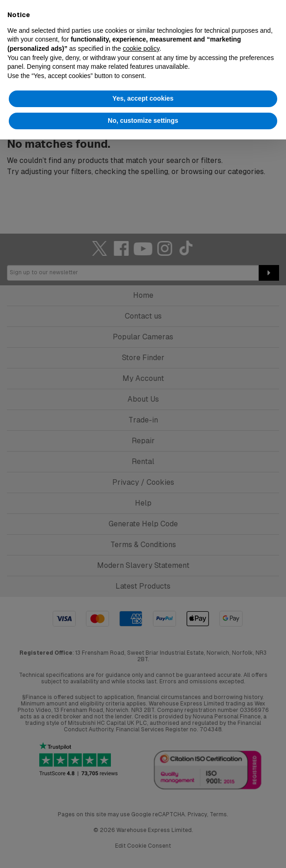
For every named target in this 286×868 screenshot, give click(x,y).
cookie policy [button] (141, 48)
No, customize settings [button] (143, 121)
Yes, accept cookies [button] (143, 98)
